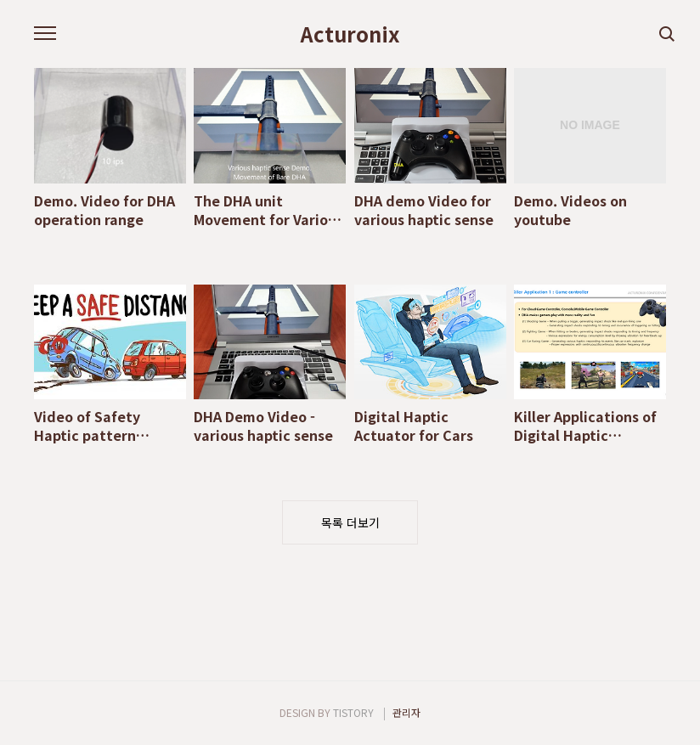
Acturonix (350, 34)
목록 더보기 (350, 522)
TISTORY (353, 712)
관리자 (406, 712)
